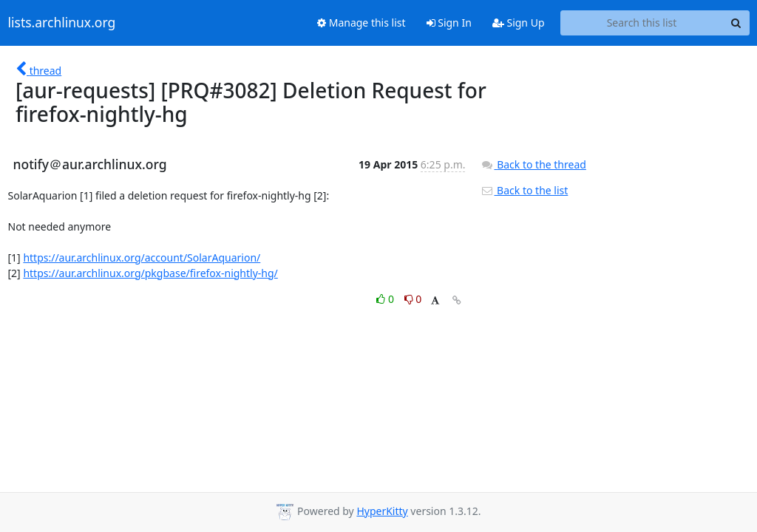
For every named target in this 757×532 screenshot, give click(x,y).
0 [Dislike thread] (413, 299)
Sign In (449, 23)
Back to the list (524, 190)
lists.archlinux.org (62, 23)
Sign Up (519, 23)
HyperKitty (382, 511)
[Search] (736, 23)
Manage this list (361, 23)
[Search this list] (642, 23)
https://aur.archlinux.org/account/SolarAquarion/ (142, 258)
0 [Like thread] (386, 299)
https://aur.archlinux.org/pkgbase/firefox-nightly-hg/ (150, 273)
